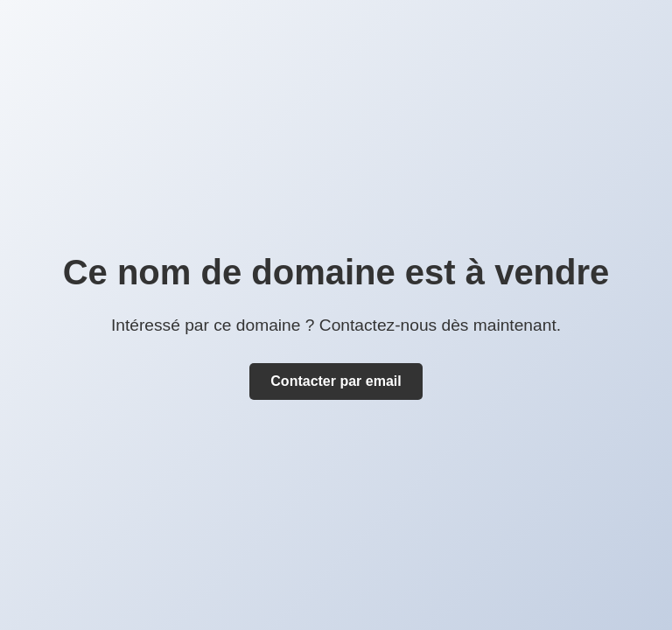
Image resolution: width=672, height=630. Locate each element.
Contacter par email (336, 381)
